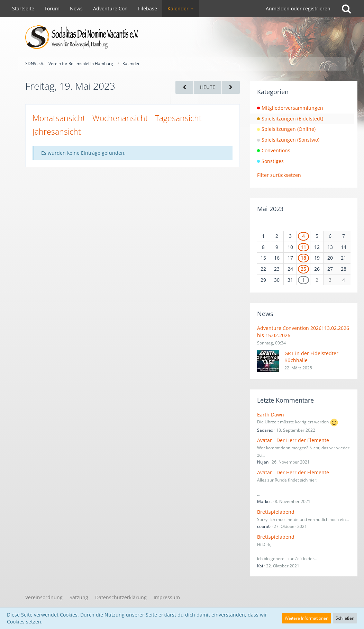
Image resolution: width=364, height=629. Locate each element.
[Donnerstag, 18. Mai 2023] (184, 87)
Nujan (263, 462)
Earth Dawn (271, 415)
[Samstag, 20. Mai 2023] (231, 87)
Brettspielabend (276, 512)
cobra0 (264, 526)
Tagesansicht (178, 118)
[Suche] (346, 9)
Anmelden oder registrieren (298, 8)
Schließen (345, 618)
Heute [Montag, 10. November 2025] (208, 87)
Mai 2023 (270, 209)
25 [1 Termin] (303, 269)
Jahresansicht (57, 132)
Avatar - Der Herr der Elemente (293, 440)
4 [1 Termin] (303, 236)
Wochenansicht (120, 118)
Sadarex (265, 430)
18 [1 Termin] (303, 258)
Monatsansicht (59, 118)
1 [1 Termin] (303, 280)
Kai (260, 566)
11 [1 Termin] (303, 247)
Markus (264, 501)
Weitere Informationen (307, 618)
